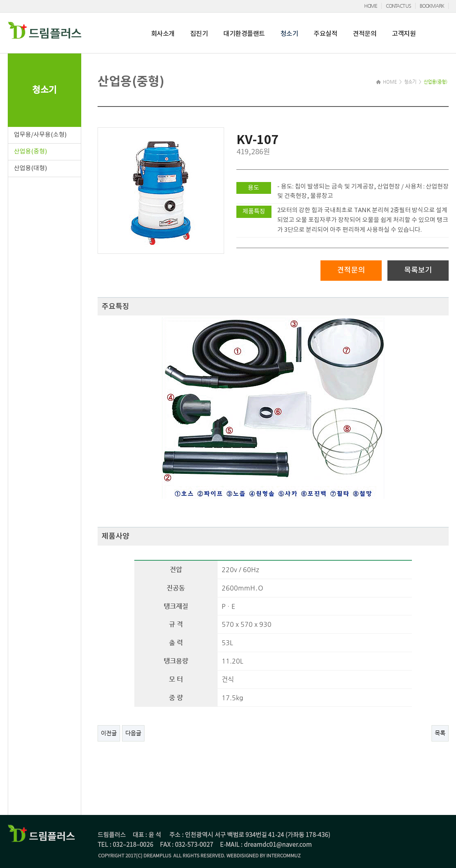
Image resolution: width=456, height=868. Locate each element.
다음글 (133, 733)
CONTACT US (398, 6)
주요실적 (325, 34)
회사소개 (163, 34)
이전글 (109, 733)
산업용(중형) (30, 152)
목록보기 (418, 270)
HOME (371, 6)
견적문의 (365, 34)
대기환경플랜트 (244, 34)
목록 (440, 733)
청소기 (289, 34)
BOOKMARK (432, 6)
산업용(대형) (30, 168)
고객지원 (404, 34)
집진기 (199, 34)
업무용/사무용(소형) (40, 135)
